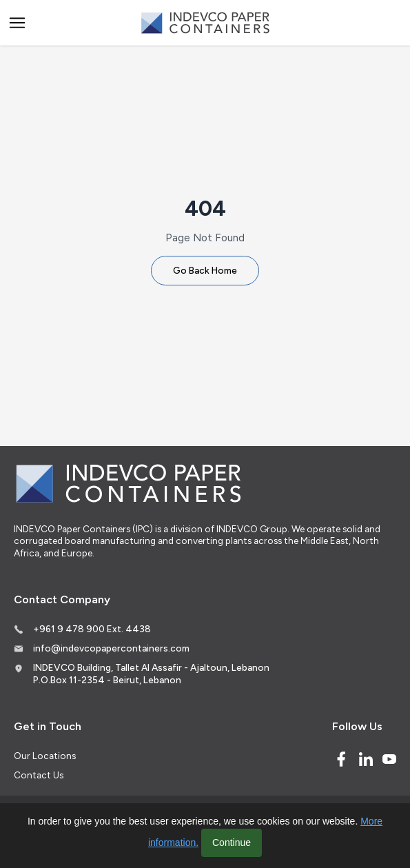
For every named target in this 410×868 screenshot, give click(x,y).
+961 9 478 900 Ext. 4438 (92, 629)
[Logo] (205, 23)
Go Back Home (205, 270)
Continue (232, 842)
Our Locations (45, 756)
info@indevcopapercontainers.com (111, 648)
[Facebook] (341, 759)
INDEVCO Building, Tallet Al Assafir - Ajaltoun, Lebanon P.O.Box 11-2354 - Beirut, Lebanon (151, 674)
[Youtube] (389, 759)
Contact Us (39, 775)
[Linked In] (366, 759)
